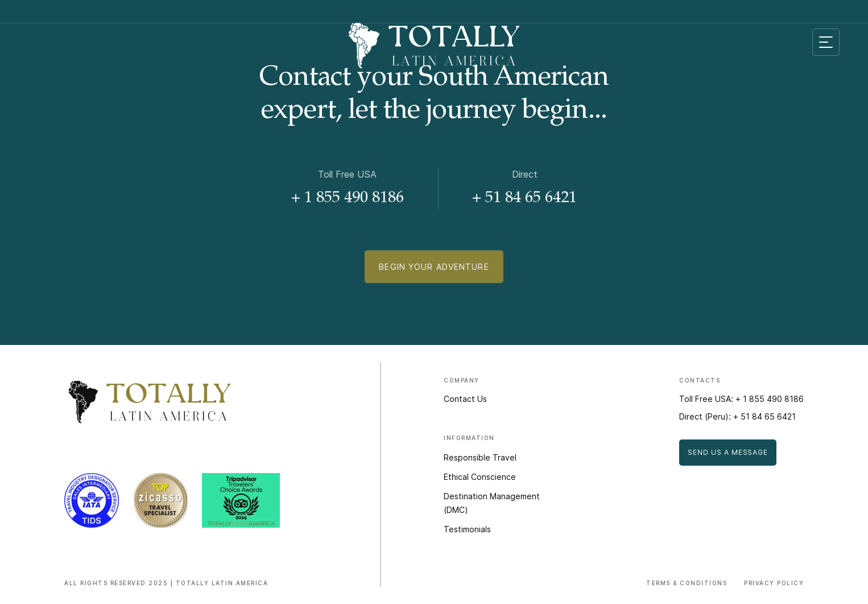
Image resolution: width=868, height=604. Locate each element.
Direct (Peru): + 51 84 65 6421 (737, 416)
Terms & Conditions (687, 583)
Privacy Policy (774, 583)
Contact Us (465, 399)
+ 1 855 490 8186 (348, 199)
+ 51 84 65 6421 (524, 199)
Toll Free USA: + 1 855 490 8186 (741, 399)
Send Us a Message (728, 452)
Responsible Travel (480, 457)
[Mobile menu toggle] (826, 42)
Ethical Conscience (480, 477)
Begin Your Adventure (434, 270)
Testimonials (467, 529)
